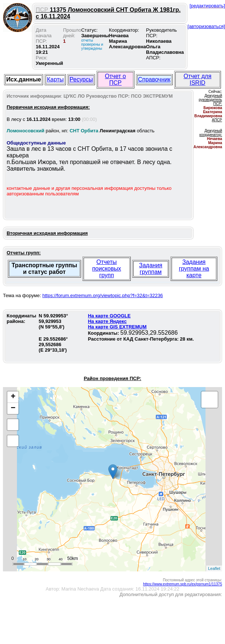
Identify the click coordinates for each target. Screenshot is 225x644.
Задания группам (151, 269)
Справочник (154, 79)
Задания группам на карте (194, 269)
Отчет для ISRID (198, 79)
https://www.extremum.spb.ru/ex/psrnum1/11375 (182, 584)
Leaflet (214, 568)
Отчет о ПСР (115, 79)
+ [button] (13, 397)
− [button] (13, 408)
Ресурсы (81, 79)
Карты (55, 79)
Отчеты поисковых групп (107, 269)
